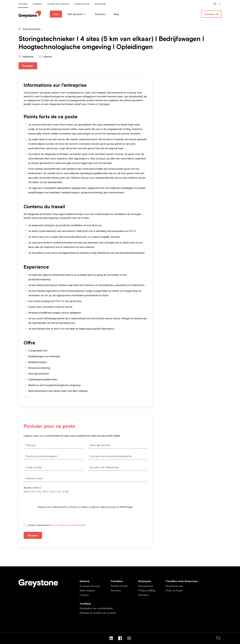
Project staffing (147, 590)
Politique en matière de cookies (98, 613)
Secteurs (116, 590)
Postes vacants (119, 586)
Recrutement (146, 586)
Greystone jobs (174, 586)
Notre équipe (87, 590)
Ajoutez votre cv (32, 488)
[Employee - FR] (30, 14)
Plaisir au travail (174, 590)
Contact (84, 595)
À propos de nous (90, 586)
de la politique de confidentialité (68, 525)
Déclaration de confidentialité (96, 608)
